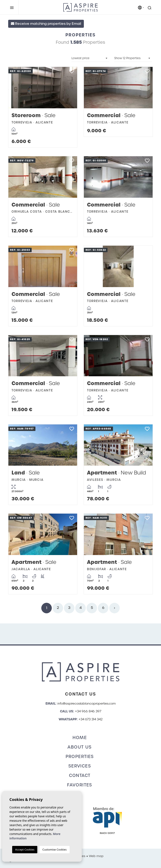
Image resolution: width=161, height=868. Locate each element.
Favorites (80, 785)
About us (80, 747)
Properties (80, 757)
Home (80, 738)
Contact (80, 775)
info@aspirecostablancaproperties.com (87, 704)
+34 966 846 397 (88, 711)
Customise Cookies (54, 849)
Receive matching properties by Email (46, 24)
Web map (96, 856)
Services (80, 766)
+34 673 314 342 (91, 719)
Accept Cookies (25, 849)
